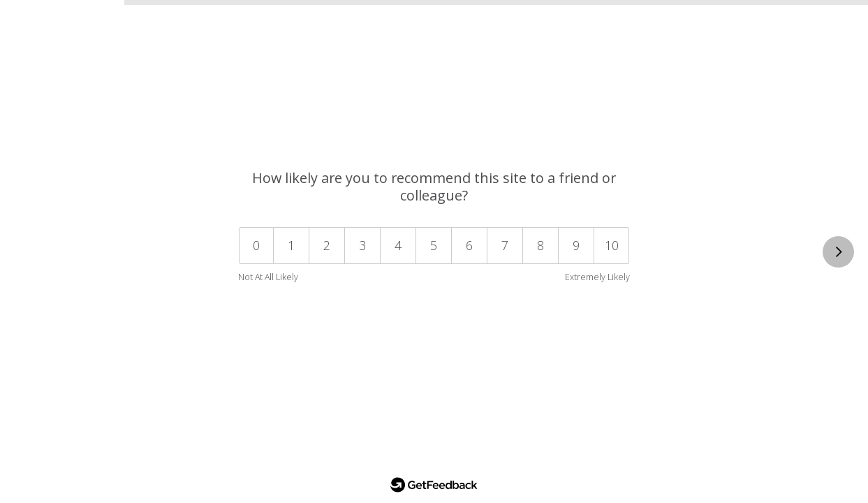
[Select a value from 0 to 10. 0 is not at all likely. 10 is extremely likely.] (434, 252)
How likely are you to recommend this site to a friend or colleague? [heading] (434, 187)
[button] (612, 246)
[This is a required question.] (838, 252)
